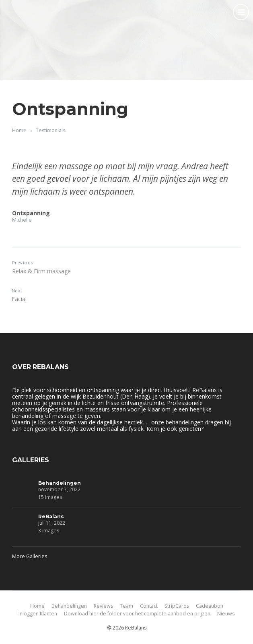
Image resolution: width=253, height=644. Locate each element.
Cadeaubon (210, 606)
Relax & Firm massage (41, 271)
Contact (149, 606)
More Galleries (30, 556)
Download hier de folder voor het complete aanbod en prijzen (137, 614)
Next (17, 290)
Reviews (103, 606)
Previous (23, 263)
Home (19, 130)
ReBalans (51, 516)
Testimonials (50, 130)
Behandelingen (60, 483)
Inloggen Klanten (38, 614)
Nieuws (226, 614)
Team (126, 606)
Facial (19, 299)
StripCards (177, 606)
